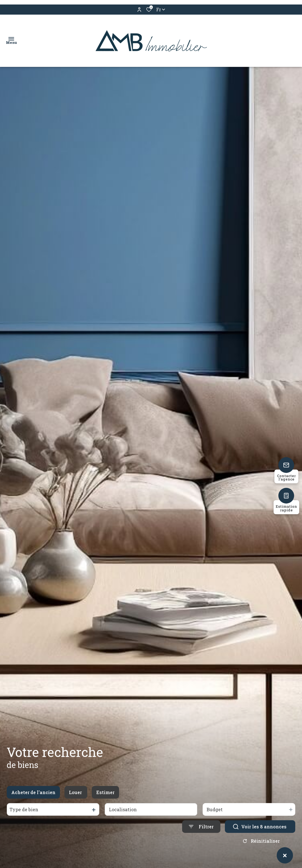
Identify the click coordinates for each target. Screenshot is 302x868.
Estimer (105, 793)
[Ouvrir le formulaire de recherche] (201, 828)
